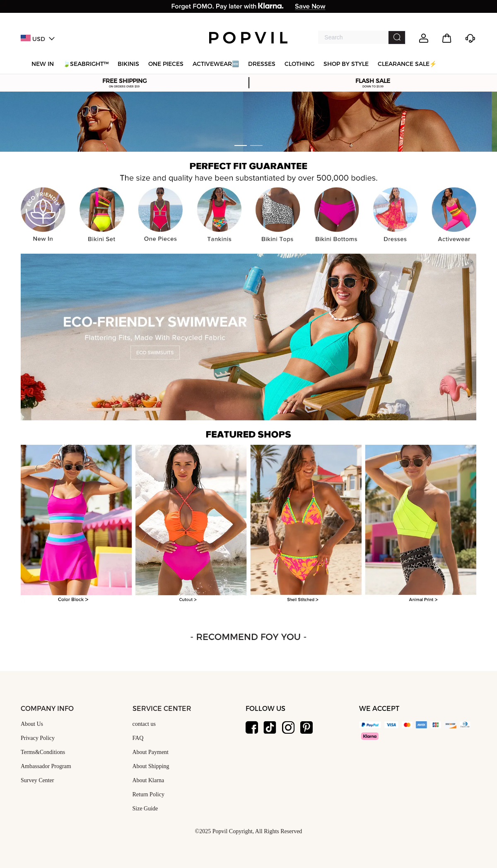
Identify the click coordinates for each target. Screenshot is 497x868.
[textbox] (353, 37)
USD (38, 39)
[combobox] (362, 38)
